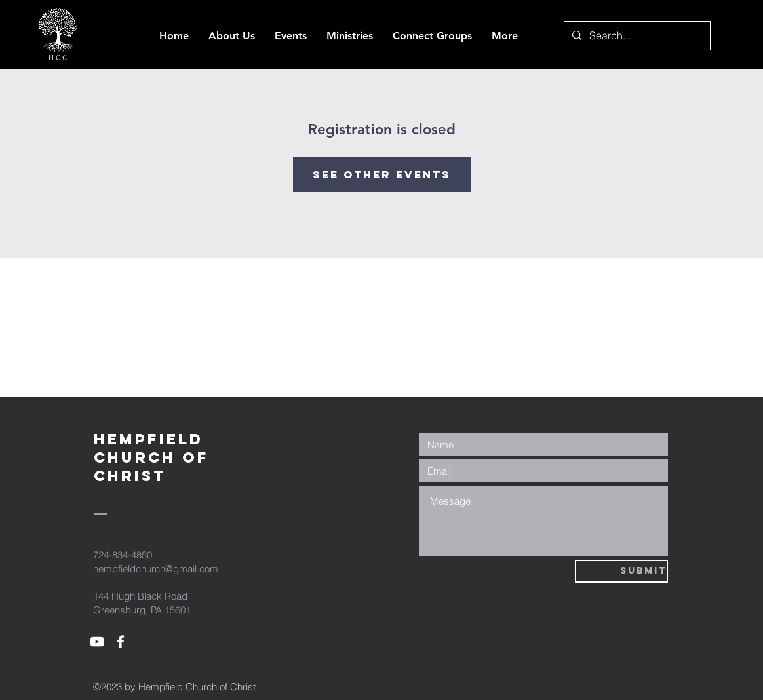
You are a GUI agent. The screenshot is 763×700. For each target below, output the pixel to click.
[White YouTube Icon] (97, 642)
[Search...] (636, 36)
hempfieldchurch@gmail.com (156, 569)
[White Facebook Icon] (121, 642)
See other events (382, 174)
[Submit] (621, 571)
